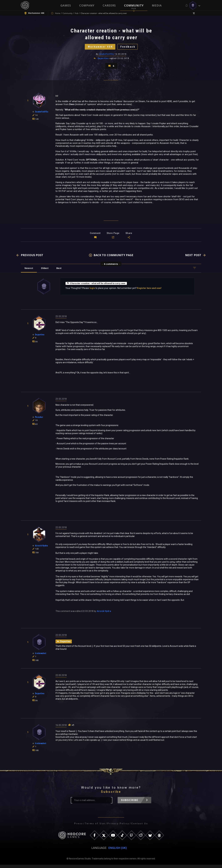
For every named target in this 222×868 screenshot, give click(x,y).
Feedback (129, 48)
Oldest (46, 271)
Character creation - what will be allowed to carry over (97, 286)
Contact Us (140, 827)
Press (78, 827)
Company (87, 5)
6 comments (111, 267)
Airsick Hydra (104, 614)
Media (157, 5)
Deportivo (103, 60)
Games (66, 5)
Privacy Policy (118, 827)
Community (134, 5)
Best (60, 271)
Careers (109, 5)
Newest (29, 271)
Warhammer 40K (100, 48)
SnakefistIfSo (107, 55)
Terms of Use (95, 827)
